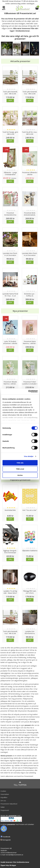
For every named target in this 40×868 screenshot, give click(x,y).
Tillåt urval (20, 469)
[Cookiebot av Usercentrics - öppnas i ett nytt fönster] (28, 391)
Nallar (3, 807)
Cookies (3, 791)
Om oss (3, 801)
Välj (10, 559)
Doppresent (5, 810)
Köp (10, 100)
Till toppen (20, 784)
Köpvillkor (4, 797)
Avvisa (20, 475)
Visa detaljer (29, 456)
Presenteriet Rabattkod (9, 804)
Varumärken (5, 794)
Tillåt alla (20, 463)
